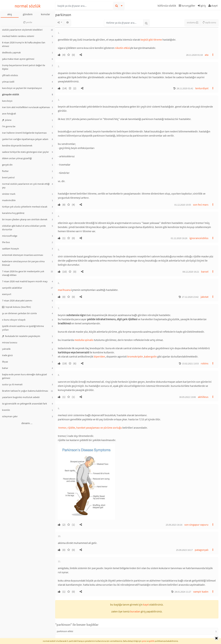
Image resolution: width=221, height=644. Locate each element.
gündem (28, 14)
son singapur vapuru (196, 525)
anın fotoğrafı (9, 114)
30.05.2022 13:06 (188, 397)
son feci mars (201, 205)
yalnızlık (6, 349)
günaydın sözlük (11, 94)
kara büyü (7, 101)
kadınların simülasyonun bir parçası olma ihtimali (23, 263)
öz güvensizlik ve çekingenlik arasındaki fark (25, 404)
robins (205, 363)
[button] (167, 6)
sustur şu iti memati (12, 384)
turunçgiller (187, 6)
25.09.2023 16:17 (184, 550)
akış (10, 14)
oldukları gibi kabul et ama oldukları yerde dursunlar (24, 228)
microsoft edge (10, 236)
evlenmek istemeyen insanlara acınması (23, 255)
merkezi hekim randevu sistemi (18, 36)
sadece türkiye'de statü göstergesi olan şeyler (25, 152)
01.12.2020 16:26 (179, 238)
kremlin (6, 410)
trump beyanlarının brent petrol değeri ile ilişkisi (24, 67)
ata (207, 55)
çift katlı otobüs (10, 75)
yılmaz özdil (8, 82)
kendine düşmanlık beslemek (17, 146)
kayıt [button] (146, 604)
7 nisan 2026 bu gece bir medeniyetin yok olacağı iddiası (23, 273)
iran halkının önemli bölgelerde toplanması (24, 133)
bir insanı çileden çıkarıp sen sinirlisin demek (25, 219)
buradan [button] (135, 611)
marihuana (64, 290)
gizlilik (152, 641)
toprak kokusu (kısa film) (16, 307)
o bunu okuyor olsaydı (14, 320)
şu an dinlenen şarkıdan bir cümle (19, 313)
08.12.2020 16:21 (191, 272)
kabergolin (150, 356)
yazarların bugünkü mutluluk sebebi (21, 397)
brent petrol (8, 177)
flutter (5, 171)
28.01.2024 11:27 (183, 592)
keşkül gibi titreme (151, 40)
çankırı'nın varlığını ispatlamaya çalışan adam (25, 139)
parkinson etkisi (65, 631)
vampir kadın (201, 592)
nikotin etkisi (122, 48)
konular (45, 14)
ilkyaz (5, 362)
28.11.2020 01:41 (185, 88)
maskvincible (9, 200)
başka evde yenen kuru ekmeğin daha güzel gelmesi (25, 376)
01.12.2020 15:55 (183, 205)
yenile (28, 22)
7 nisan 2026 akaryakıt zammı (17, 301)
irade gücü (7, 355)
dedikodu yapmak (11, 52)
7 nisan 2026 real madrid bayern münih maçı (25, 281)
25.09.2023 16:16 (174, 525)
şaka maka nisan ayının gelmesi (18, 59)
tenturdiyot (202, 88)
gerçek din (7, 165)
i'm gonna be (9, 126)
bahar (5, 368)
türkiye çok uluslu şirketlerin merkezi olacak (25, 207)
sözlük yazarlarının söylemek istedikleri (22, 30)
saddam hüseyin (11, 249)
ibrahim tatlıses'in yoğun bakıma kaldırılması (25, 391)
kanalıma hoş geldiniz (13, 213)
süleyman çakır (10, 416)
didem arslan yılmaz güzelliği (17, 158)
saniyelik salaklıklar (12, 288)
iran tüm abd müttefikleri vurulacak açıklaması (26, 107)
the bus (6, 242)
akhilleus (203, 397)
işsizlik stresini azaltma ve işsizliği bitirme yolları (23, 328)
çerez (144, 641)
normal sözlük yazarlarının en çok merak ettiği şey (26, 186)
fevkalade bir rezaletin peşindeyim (21, 336)
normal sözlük (28, 6)
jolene (7, 120)
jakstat (205, 297)
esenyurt (7, 294)
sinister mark (9, 194)
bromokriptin (135, 356)
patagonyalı (202, 550)
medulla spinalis (84, 340)
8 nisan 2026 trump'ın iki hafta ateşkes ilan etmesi (24, 44)
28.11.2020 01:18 (194, 55)
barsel (205, 272)
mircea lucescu (10, 342)
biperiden (99, 356)
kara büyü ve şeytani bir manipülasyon (22, 88)
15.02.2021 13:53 (190, 364)
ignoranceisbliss (199, 238)
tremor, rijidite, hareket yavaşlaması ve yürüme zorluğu (90, 428)
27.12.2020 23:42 (190, 297)
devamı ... (27, 423)
